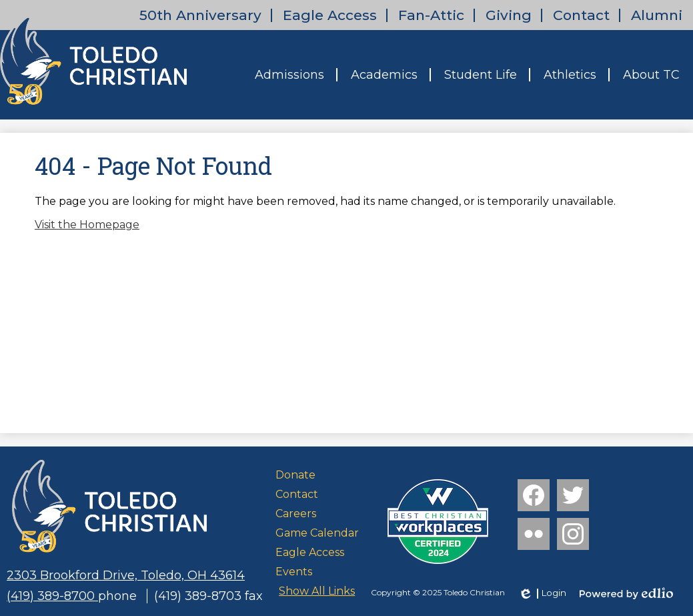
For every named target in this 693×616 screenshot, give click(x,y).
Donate (295, 475)
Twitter (573, 498)
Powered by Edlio (626, 593)
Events (294, 572)
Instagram (573, 537)
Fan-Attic (431, 15)
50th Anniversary (200, 15)
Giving (509, 15)
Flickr (532, 537)
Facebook (534, 498)
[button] (289, 75)
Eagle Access (330, 15)
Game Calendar (317, 533)
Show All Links (317, 591)
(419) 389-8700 (52, 596)
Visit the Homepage (87, 225)
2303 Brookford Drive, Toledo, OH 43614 (126, 575)
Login (542, 593)
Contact (581, 15)
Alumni (657, 15)
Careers (296, 514)
